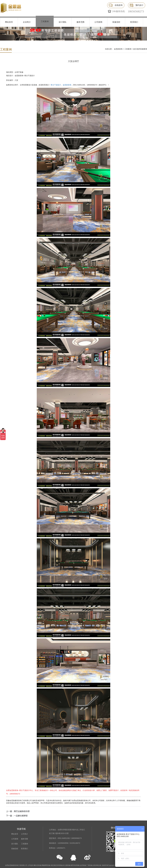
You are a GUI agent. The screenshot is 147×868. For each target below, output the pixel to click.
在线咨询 (119, 5)
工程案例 (45, 21)
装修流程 (116, 22)
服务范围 (80, 22)
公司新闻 (98, 22)
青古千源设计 (56, 85)
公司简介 (24, 834)
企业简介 (27, 22)
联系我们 (134, 22)
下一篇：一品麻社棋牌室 (17, 816)
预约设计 (139, 5)
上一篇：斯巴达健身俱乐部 (18, 811)
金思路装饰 (118, 49)
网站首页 (9, 22)
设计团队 (63, 22)
